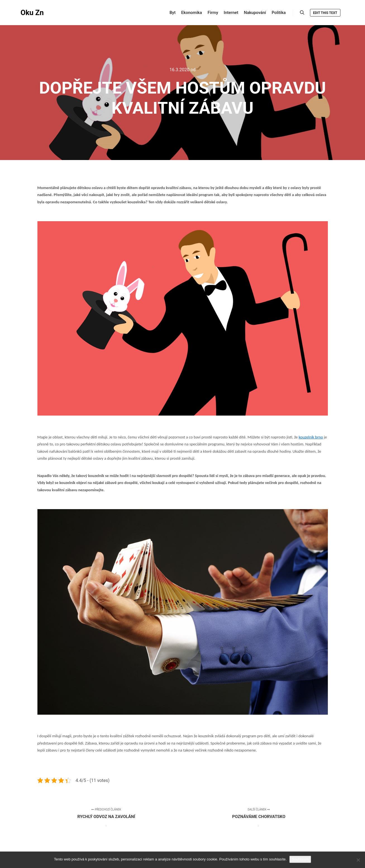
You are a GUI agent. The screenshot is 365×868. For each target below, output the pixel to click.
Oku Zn (32, 13)
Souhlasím (300, 859)
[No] (358, 860)
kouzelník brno (311, 437)
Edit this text (325, 13)
